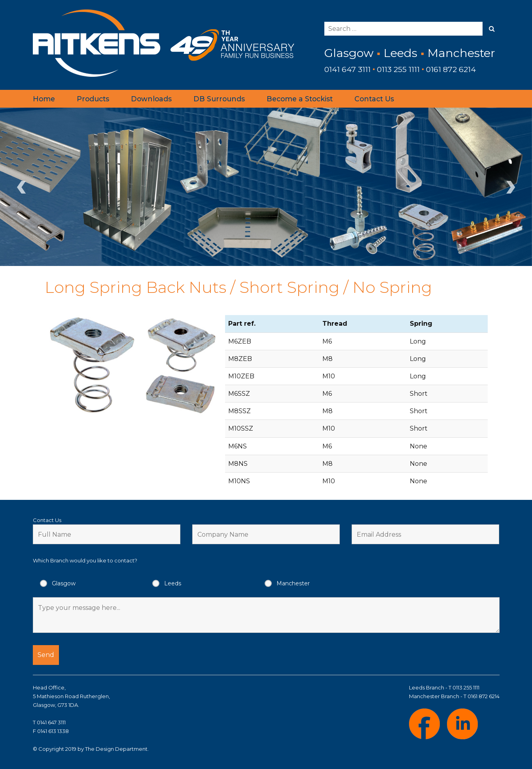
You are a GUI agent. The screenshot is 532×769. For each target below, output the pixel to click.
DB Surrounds (219, 99)
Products (93, 99)
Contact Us (374, 99)
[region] (266, 187)
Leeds (173, 583)
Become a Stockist (300, 99)
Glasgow (64, 583)
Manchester (293, 583)
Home (44, 99)
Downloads (151, 99)
